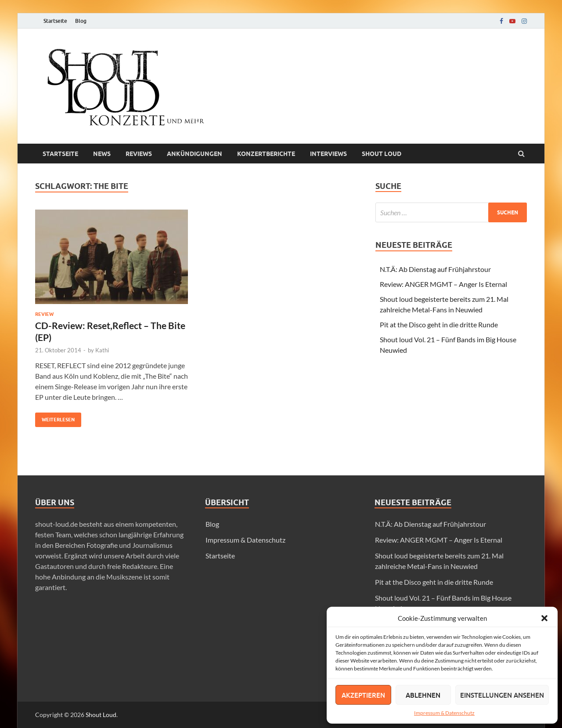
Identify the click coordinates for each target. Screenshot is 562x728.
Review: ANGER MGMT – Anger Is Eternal (443, 284)
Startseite (55, 21)
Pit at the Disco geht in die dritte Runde (439, 324)
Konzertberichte (266, 154)
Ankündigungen (195, 154)
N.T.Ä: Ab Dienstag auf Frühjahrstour (435, 269)
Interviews (328, 154)
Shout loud (382, 154)
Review (44, 314)
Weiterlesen (55, 418)
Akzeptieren (363, 695)
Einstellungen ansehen (502, 695)
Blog (81, 21)
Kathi (102, 350)
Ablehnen (423, 695)
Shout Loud (101, 715)
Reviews (139, 154)
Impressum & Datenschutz (444, 713)
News (102, 154)
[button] (544, 618)
